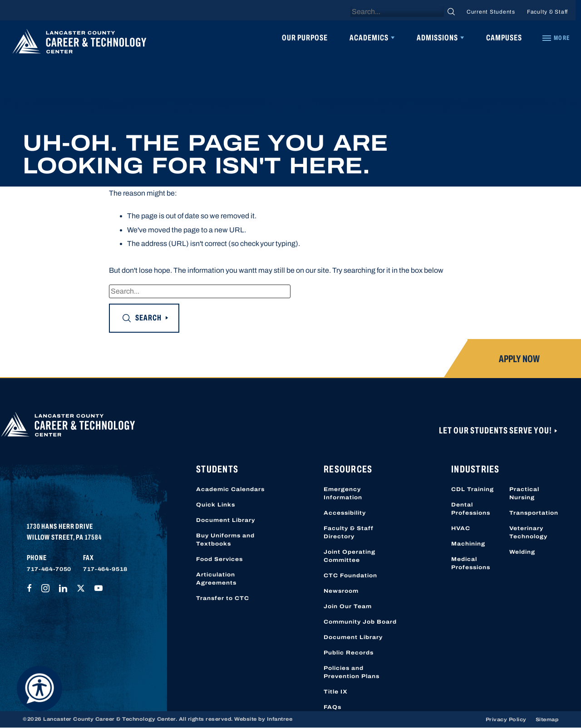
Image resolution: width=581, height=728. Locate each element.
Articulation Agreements (216, 579)
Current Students (491, 12)
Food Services (219, 559)
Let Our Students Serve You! (496, 430)
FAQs (332, 707)
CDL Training (473, 489)
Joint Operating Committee (350, 556)
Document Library (226, 520)
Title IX (336, 692)
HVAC (461, 528)
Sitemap (547, 719)
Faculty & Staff (547, 12)
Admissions (437, 38)
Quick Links (216, 505)
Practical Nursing (524, 493)
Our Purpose (305, 38)
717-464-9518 (105, 569)
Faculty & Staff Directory (349, 532)
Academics (369, 38)
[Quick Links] (556, 38)
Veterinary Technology (528, 532)
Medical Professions (471, 563)
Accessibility (345, 513)
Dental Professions (471, 509)
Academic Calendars (230, 489)
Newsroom (341, 591)
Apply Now (519, 359)
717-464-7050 (49, 569)
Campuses (504, 38)
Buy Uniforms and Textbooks (225, 540)
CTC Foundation (350, 576)
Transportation (534, 513)
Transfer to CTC (223, 598)
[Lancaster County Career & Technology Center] (79, 44)
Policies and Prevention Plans (352, 672)
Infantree (280, 719)
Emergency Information (343, 493)
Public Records (349, 653)
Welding (522, 552)
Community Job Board (360, 622)
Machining (468, 544)
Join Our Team (348, 606)
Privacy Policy (506, 719)
